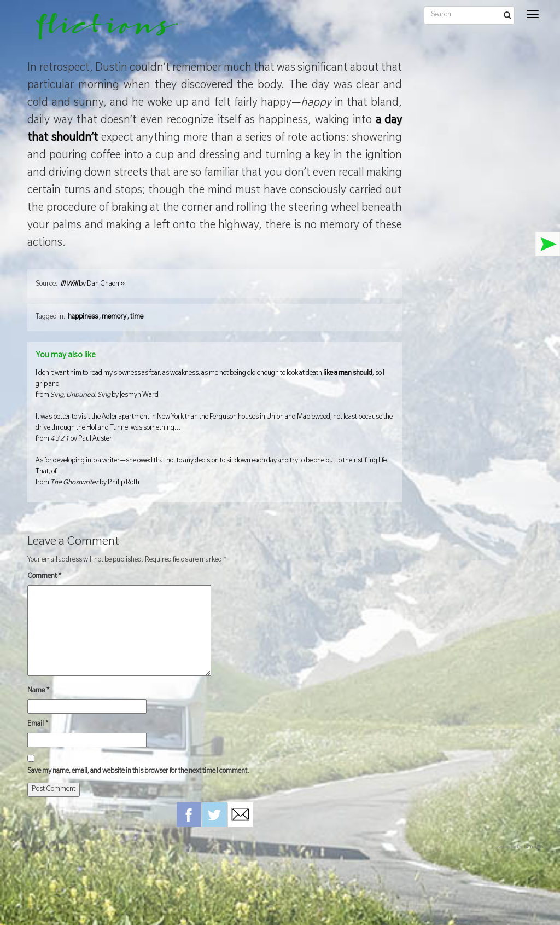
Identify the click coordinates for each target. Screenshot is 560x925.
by (92, 285)
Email (38, 725)
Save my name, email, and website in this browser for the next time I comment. (138, 772)
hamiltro (535, 848)
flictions (99, 30)
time (137, 317)
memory (114, 317)
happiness (83, 317)
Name (39, 691)
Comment (45, 577)
